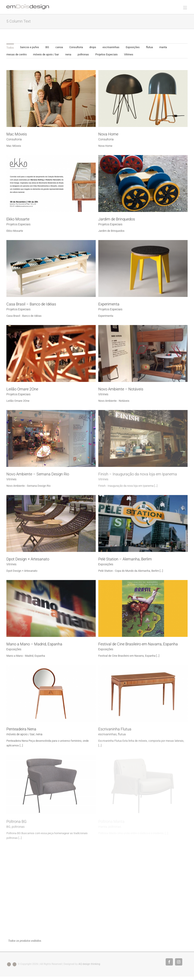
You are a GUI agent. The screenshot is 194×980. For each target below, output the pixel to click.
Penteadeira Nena (21, 729)
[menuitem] (10, 47)
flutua (149, 47)
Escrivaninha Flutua (115, 729)
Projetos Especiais (106, 54)
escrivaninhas (111, 47)
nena (68, 54)
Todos (10, 48)
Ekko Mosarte (18, 219)
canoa (59, 47)
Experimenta (109, 304)
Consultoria (76, 47)
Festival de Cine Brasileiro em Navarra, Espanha (138, 644)
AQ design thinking (89, 960)
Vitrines (129, 54)
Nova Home (108, 134)
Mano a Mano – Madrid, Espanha (34, 644)
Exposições (133, 47)
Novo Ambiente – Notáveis (121, 389)
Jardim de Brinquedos (117, 219)
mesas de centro (17, 54)
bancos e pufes (30, 47)
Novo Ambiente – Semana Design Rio (38, 474)
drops (93, 47)
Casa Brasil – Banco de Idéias (31, 304)
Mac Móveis (17, 134)
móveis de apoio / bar (46, 54)
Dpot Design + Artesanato (28, 559)
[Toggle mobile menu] (185, 8)
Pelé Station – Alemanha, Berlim (125, 559)
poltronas (83, 54)
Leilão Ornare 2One (22, 389)
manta (163, 47)
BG (47, 47)
